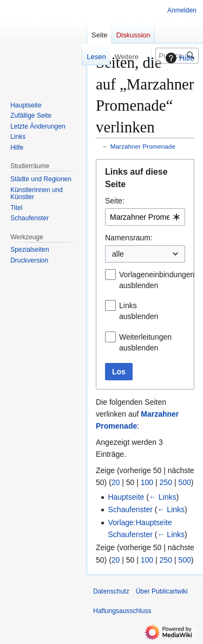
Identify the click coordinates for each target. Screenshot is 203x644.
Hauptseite (126, 497)
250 (166, 482)
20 (116, 482)
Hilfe (179, 58)
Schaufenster (130, 509)
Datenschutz (111, 591)
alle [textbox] (118, 254)
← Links (163, 497)
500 (184, 482)
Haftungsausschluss (122, 611)
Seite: (115, 201)
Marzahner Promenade (143, 146)
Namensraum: (129, 238)
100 (147, 482)
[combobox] (145, 217)
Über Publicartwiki (162, 591)
